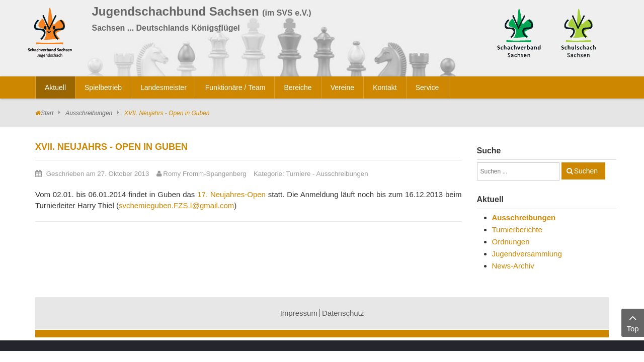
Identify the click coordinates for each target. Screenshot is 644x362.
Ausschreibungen (89, 113)
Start (47, 113)
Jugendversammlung (527, 254)
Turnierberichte (517, 230)
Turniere (298, 174)
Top (633, 322)
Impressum (299, 313)
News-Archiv (513, 266)
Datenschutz (343, 313)
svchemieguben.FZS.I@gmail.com (176, 205)
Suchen (586, 171)
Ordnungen (511, 242)
